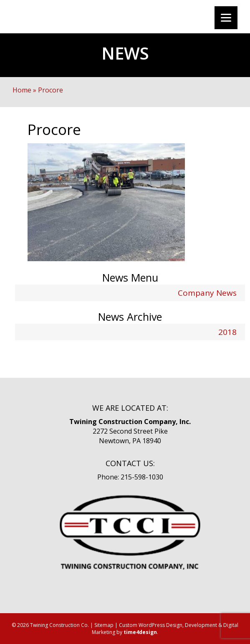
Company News (207, 293)
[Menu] (226, 18)
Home (22, 90)
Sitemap (104, 625)
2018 (227, 332)
